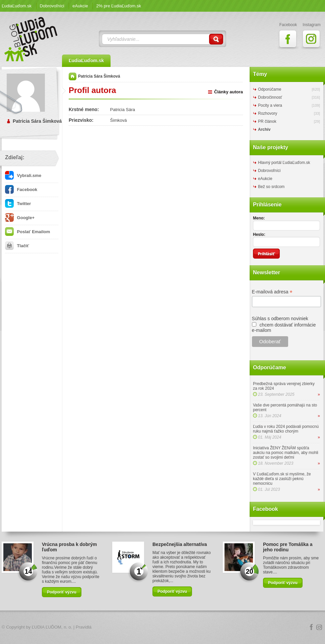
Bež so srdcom (271, 187)
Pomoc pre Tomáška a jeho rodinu (288, 547)
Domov (73, 76)
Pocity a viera (270, 105)
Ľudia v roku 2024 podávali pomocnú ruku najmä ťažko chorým (286, 429)
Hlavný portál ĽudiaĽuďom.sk (284, 163)
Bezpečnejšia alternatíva (180, 544)
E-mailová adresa (272, 292)
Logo (162, 627)
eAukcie (80, 6)
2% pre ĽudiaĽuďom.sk (119, 6)
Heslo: (259, 235)
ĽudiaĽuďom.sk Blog (31, 39)
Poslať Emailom (27, 232)
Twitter (18, 204)
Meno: (259, 218)
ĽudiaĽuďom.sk (17, 6)
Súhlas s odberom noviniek (280, 318)
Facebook (21, 190)
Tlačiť (17, 246)
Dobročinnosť (270, 97)
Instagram (319, 627)
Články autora (229, 92)
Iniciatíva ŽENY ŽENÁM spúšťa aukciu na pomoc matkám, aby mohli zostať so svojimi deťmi (286, 453)
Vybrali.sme (23, 175)
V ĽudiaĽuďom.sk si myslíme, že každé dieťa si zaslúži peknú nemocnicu (282, 479)
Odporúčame (270, 89)
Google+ (20, 218)
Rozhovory (268, 113)
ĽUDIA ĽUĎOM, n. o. (52, 627)
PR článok (267, 121)
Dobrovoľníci (52, 6)
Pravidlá (84, 627)
